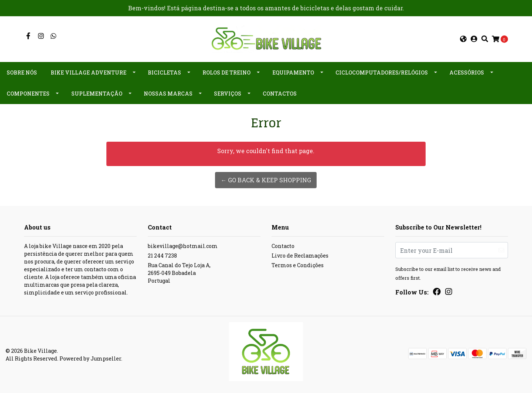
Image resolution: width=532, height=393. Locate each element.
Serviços (228, 94)
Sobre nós (22, 73)
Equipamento (293, 73)
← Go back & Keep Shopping (266, 180)
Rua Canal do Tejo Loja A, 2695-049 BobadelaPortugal (179, 273)
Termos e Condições (298, 265)
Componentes (28, 94)
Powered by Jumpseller (90, 358)
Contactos (280, 94)
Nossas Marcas (168, 94)
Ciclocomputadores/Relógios (382, 73)
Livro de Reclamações (300, 256)
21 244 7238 (162, 256)
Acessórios (467, 73)
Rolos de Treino (226, 73)
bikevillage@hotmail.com (183, 246)
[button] (463, 39)
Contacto (283, 246)
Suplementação (97, 94)
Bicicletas (164, 73)
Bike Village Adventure (88, 73)
